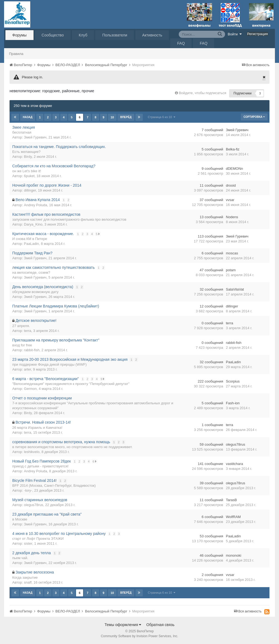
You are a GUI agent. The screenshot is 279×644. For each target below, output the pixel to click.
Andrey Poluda (36, 205)
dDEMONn (234, 169)
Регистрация (257, 34)
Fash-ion (233, 403)
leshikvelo (32, 452)
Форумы (19, 35)
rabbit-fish (32, 350)
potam (231, 270)
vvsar (230, 200)
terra (28, 331)
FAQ (181, 43)
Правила (16, 54)
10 (112, 117)
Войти (235, 34)
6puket (29, 176)
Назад (28, 117)
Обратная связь (160, 625)
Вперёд (126, 117)
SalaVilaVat (235, 289)
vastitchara (234, 464)
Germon (30, 389)
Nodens (232, 217)
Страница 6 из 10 (161, 117)
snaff (28, 582)
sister (28, 543)
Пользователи (115, 35)
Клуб (83, 35)
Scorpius (233, 381)
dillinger (30, 190)
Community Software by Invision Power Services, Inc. (139, 636)
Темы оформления (123, 625)
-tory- (28, 490)
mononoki (233, 555)
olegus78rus (236, 444)
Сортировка (254, 117)
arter (28, 369)
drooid (231, 185)
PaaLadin (31, 244)
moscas (232, 253)
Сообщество (53, 35)
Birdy (28, 157)
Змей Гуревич (35, 137)
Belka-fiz (233, 149)
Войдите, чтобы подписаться (202, 93)
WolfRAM (233, 517)
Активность (152, 35)
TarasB (231, 500)
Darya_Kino (33, 224)
